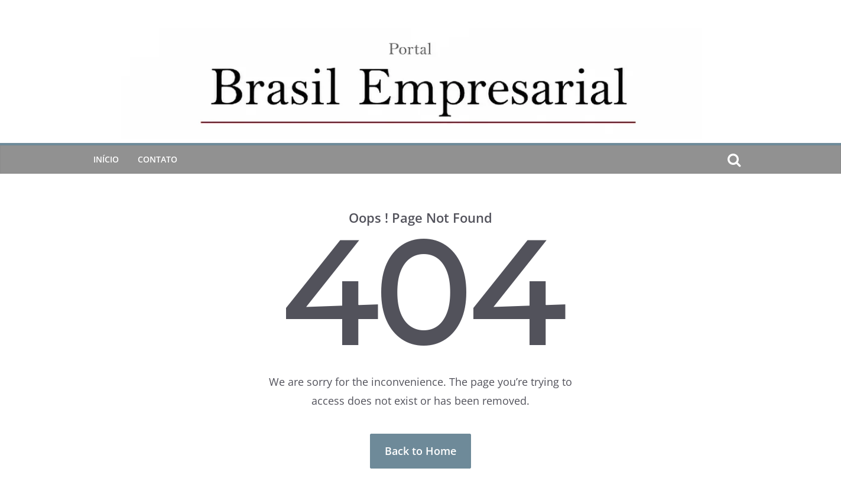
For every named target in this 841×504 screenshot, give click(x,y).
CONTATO (158, 159)
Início (106, 159)
